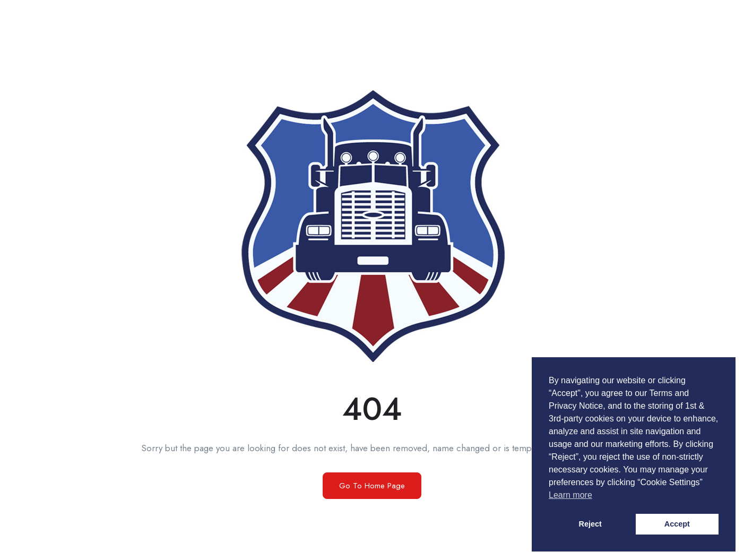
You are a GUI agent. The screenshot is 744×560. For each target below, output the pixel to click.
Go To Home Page (372, 486)
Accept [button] (677, 524)
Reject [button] (590, 524)
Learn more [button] (570, 495)
